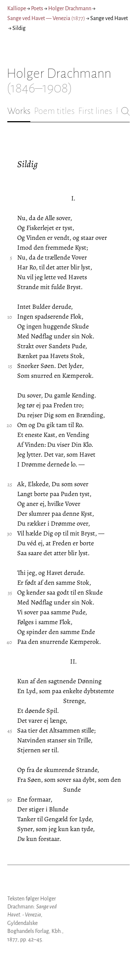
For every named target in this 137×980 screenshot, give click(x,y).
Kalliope (17, 8)
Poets (37, 8)
